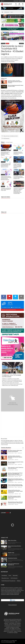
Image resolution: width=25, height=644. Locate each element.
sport (7, 43)
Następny (21, 43)
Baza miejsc (15, 575)
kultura (16, 453)
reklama (23, 312)
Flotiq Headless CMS (10, 642)
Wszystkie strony (5, 578)
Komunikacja (4, 575)
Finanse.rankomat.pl (13, 605)
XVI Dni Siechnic (14, 578)
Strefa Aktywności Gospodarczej (8, 581)
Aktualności (7, 12)
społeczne (16, 459)
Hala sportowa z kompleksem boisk (10, 136)
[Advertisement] (12, 254)
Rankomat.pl (16, 1)
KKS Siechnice (6, 138)
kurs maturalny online (8, 441)
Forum (10, 575)
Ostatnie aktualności (6, 448)
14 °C (3, 1)
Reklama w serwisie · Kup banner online (17, 41)
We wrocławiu (4, 439)
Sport (12, 12)
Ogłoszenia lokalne (6, 197)
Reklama (19, 581)
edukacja (16, 470)
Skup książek (21, 1)
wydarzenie (20, 453)
